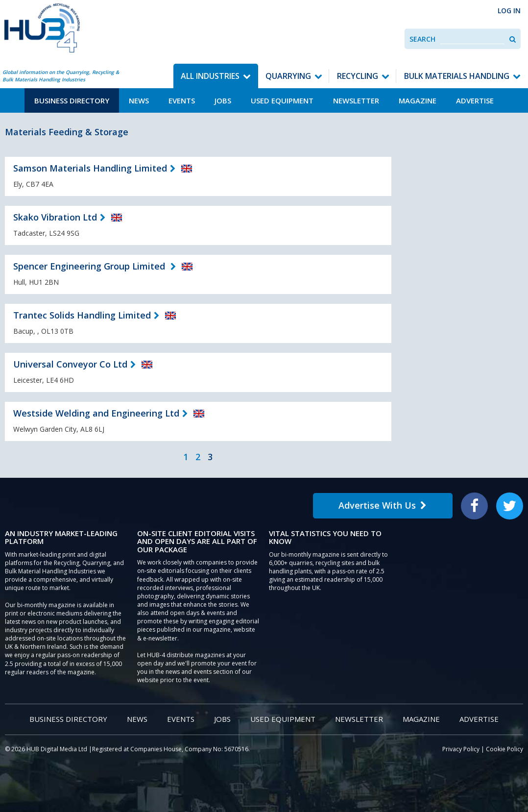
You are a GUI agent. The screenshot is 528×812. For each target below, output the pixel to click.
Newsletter (356, 100)
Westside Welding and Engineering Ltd (96, 413)
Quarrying (288, 76)
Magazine (418, 100)
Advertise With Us (383, 505)
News (139, 100)
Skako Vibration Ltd (55, 217)
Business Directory (72, 100)
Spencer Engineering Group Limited (90, 266)
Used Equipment (282, 100)
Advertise (475, 100)
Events (182, 100)
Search (422, 39)
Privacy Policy (461, 749)
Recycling (358, 76)
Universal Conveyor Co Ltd (70, 364)
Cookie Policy (504, 749)
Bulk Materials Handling (457, 76)
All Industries (210, 76)
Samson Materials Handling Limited (90, 168)
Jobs (223, 100)
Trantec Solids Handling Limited (82, 315)
